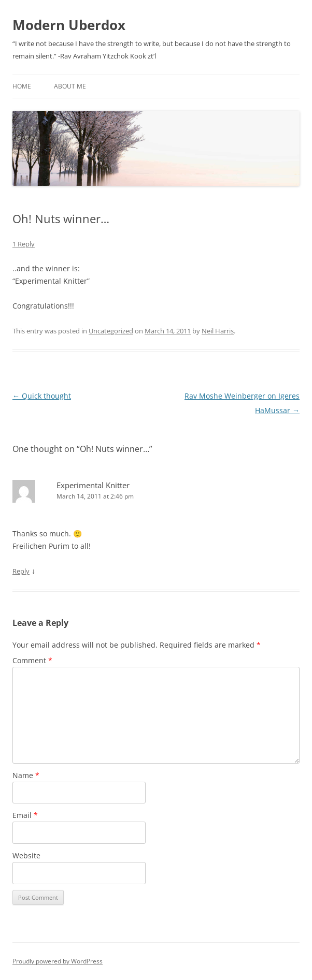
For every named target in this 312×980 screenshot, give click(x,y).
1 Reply (24, 244)
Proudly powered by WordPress (58, 961)
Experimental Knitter (93, 485)
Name (26, 775)
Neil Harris (218, 331)
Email (25, 815)
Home (22, 86)
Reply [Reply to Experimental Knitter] (21, 571)
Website (26, 855)
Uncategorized (111, 331)
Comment (32, 660)
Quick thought (42, 396)
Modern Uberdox (69, 25)
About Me (70, 86)
